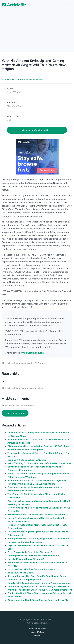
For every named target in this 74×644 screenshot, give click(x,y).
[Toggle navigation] (70, 5)
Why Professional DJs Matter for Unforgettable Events (38, 515)
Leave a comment (15, 413)
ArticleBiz (13, 5)
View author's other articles (37, 130)
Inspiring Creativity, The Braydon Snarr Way (31, 569)
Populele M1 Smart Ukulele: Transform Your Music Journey (39, 583)
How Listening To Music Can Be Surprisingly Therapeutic (38, 586)
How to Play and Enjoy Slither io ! (26, 559)
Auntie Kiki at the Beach (21, 573)
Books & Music (37, 79)
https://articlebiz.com (33, 353)
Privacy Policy (36, 632)
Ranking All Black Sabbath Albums (27, 460)
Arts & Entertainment (13, 79)
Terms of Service (36, 629)
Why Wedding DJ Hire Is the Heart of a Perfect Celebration (40, 463)
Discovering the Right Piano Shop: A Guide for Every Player (40, 600)
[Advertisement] (37, 32)
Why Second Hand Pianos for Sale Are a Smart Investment (40, 590)
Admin (37, 635)
